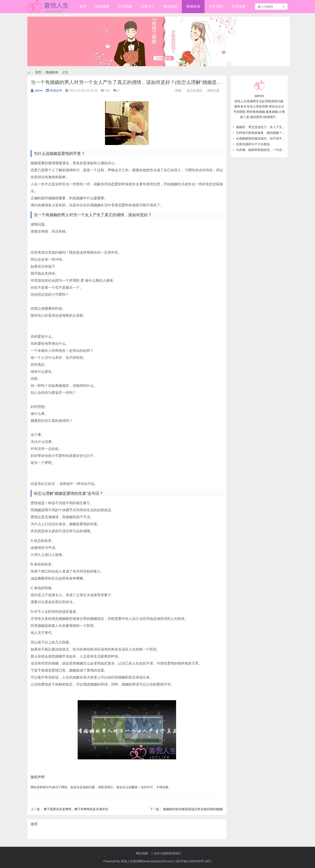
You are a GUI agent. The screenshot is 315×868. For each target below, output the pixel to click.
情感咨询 (193, 6)
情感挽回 (170, 6)
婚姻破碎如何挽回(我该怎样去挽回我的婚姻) (193, 809)
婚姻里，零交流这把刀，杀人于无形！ (262, 127)
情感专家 (239, 6)
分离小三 (148, 6)
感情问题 (213, 90)
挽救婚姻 (102, 6)
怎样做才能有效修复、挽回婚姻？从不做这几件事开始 (273, 133)
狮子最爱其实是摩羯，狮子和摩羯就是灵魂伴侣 (76, 809)
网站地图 (142, 853)
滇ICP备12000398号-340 (193, 861)
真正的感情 (194, 90)
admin (37, 90)
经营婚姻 (125, 6)
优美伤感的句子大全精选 (253, 144)
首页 (83, 6)
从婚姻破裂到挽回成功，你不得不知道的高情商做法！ (273, 138)
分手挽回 (216, 6)
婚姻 (178, 90)
